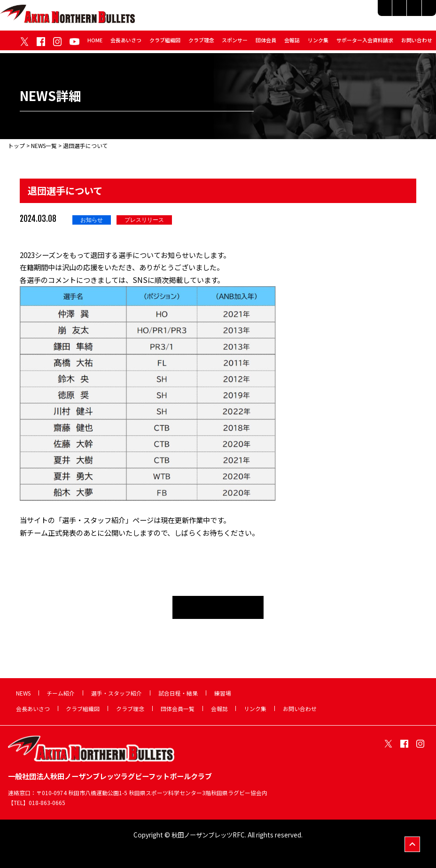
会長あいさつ (126, 43)
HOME (95, 43)
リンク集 (318, 43)
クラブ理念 (201, 43)
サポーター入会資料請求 (365, 43)
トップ (16, 145)
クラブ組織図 (165, 43)
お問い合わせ (417, 43)
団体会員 (266, 43)
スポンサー (235, 43)
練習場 (420, 12)
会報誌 (292, 43)
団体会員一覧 (178, 708)
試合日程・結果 (377, 12)
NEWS (23, 693)
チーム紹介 (264, 12)
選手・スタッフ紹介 (318, 12)
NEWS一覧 (44, 145)
